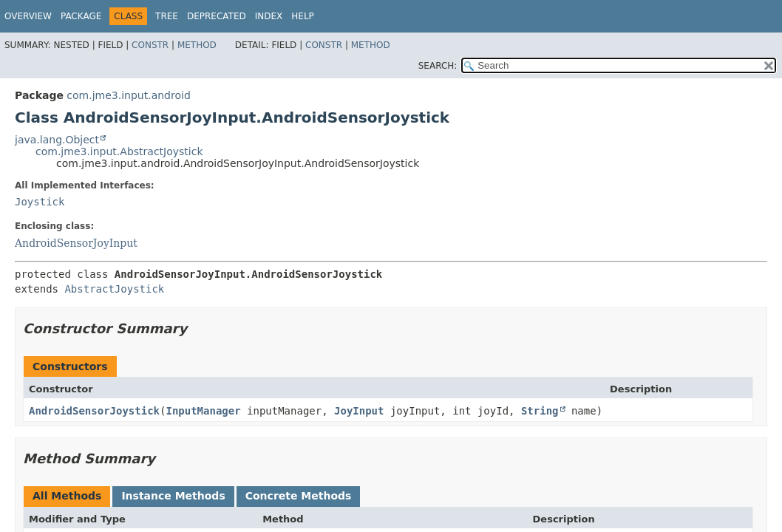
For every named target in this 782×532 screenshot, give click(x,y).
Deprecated (217, 16)
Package (81, 16)
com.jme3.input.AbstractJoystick (119, 151)
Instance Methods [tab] (173, 496)
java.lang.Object (57, 140)
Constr (150, 45)
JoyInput (359, 411)
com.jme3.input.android (128, 95)
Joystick (40, 202)
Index (269, 16)
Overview (28, 16)
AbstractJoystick (114, 289)
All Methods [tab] (67, 496)
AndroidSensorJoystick (94, 411)
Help (303, 16)
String (540, 411)
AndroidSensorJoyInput (76, 243)
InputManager (203, 411)
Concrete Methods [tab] (299, 496)
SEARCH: (438, 66)
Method (197, 45)
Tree (167, 16)
